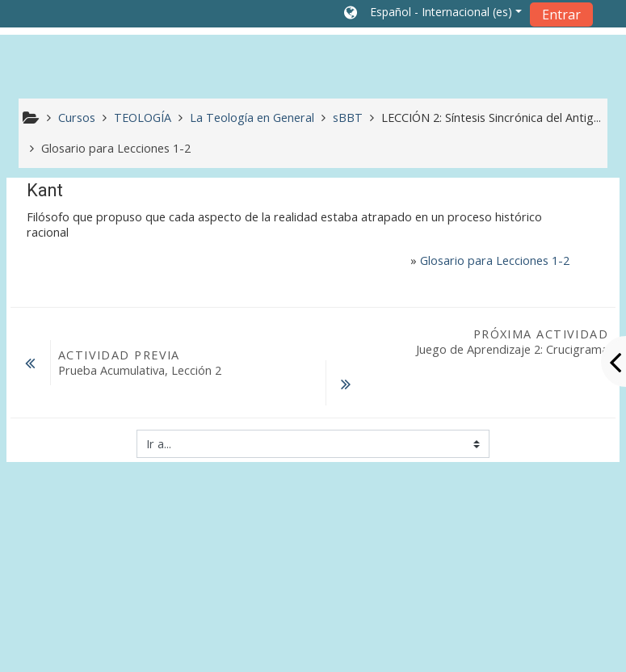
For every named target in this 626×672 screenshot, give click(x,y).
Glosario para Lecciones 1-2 (495, 260)
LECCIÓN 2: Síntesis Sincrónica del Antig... (491, 118)
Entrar (561, 15)
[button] (433, 14)
